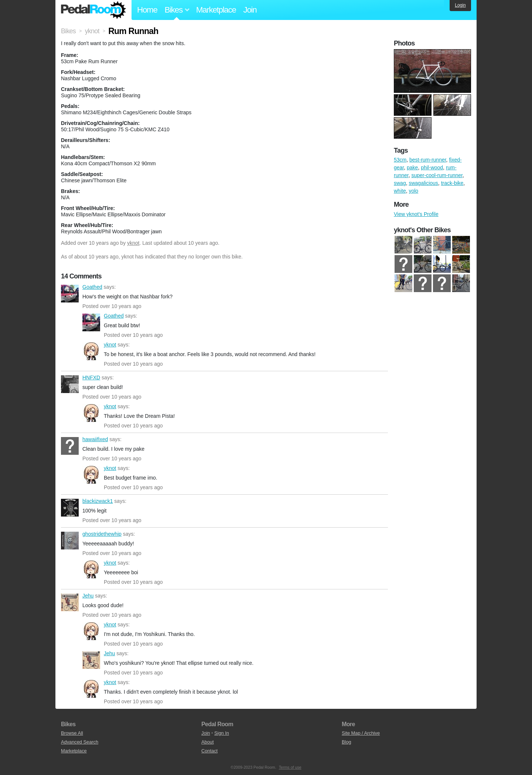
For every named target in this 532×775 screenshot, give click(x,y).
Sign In (222, 733)
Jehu (70, 602)
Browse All (72, 733)
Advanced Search (80, 742)
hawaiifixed (70, 446)
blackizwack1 (70, 508)
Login (460, 5)
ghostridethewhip (70, 541)
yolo (413, 191)
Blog (347, 742)
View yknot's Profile (416, 214)
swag (400, 183)
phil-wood (432, 167)
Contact (209, 751)
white (400, 191)
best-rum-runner (428, 160)
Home (147, 10)
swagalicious (423, 183)
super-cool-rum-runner (437, 175)
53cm (400, 160)
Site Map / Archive (361, 733)
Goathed (70, 294)
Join (250, 10)
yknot (133, 243)
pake (412, 167)
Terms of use (290, 767)
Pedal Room (93, 10)
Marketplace (216, 10)
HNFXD (70, 384)
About (207, 742)
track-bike (452, 183)
